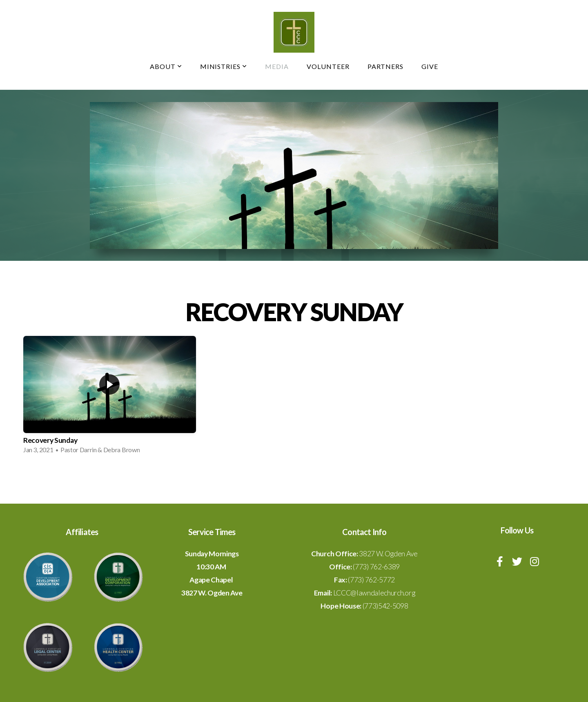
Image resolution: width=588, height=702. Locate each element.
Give (430, 66)
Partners (386, 66)
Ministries (224, 66)
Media (277, 66)
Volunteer (328, 66)
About (166, 66)
